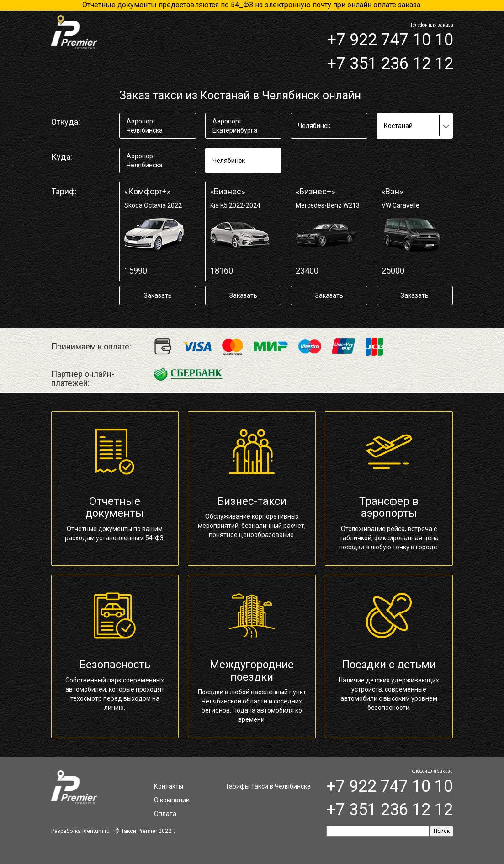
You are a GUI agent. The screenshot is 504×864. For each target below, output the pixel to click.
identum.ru (96, 831)
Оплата (165, 814)
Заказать (158, 295)
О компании (172, 800)
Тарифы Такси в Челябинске (268, 786)
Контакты (169, 786)
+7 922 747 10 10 (390, 40)
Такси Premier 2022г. (148, 831)
